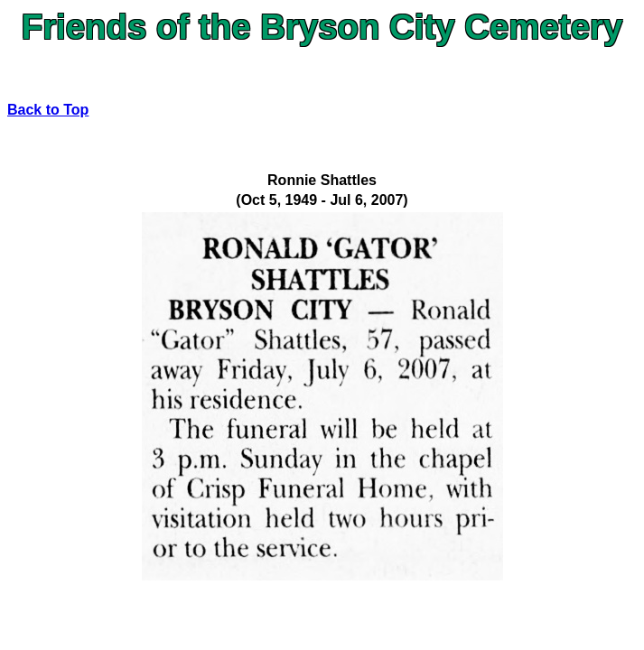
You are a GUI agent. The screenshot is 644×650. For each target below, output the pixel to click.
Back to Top (48, 110)
